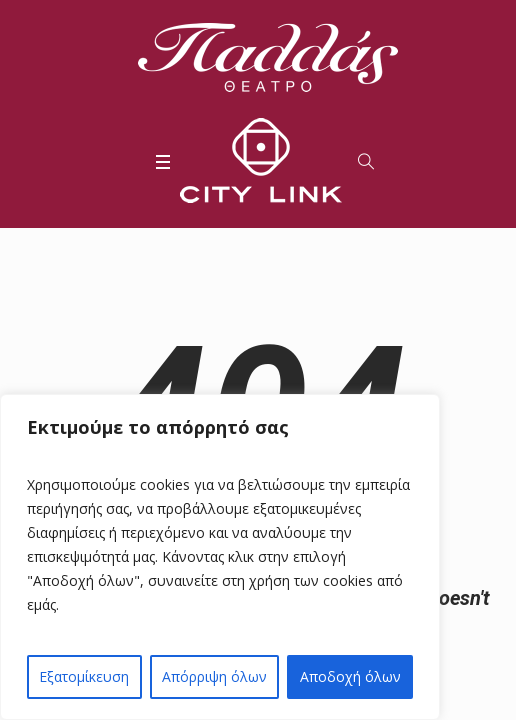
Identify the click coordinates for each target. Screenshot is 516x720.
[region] (220, 557)
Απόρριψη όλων (214, 676)
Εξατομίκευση (84, 676)
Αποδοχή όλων (350, 676)
